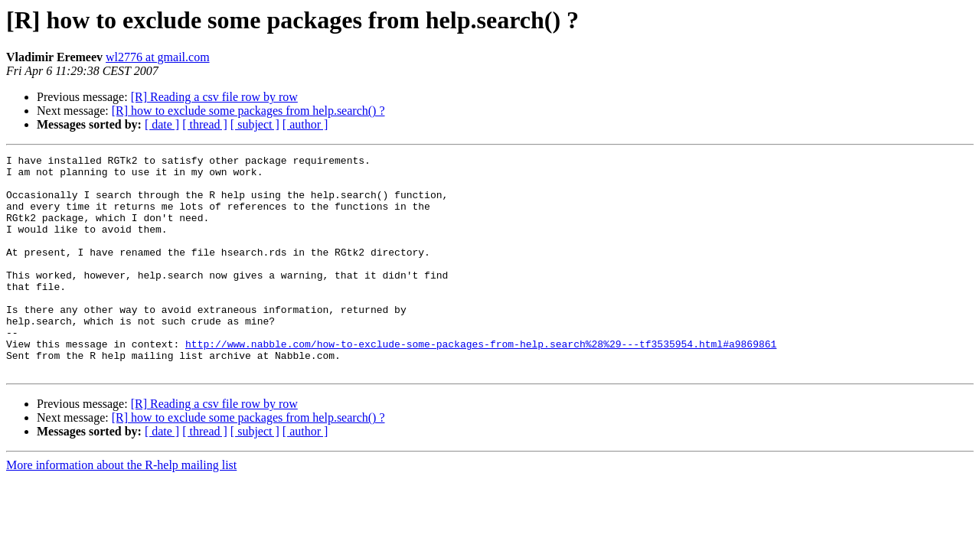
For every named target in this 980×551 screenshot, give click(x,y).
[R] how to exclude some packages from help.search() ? (248, 111)
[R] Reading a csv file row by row (214, 97)
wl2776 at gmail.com (158, 57)
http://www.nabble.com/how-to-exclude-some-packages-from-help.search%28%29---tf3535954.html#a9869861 (481, 383)
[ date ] (162, 124)
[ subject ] (255, 124)
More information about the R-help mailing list (121, 509)
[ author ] (305, 124)
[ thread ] (205, 124)
